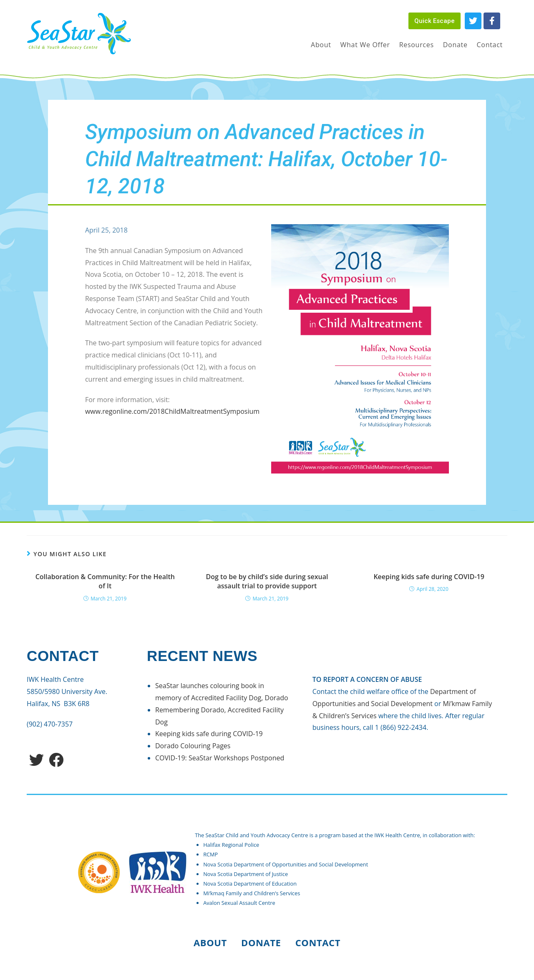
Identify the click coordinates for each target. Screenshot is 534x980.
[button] (435, 21)
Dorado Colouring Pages (193, 746)
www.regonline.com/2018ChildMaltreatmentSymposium (172, 411)
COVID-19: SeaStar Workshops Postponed (220, 758)
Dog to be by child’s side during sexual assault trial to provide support (267, 581)
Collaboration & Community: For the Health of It (105, 581)
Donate (261, 942)
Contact (318, 942)
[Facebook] (56, 760)
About (210, 942)
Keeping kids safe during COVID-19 (429, 577)
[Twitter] (37, 760)
